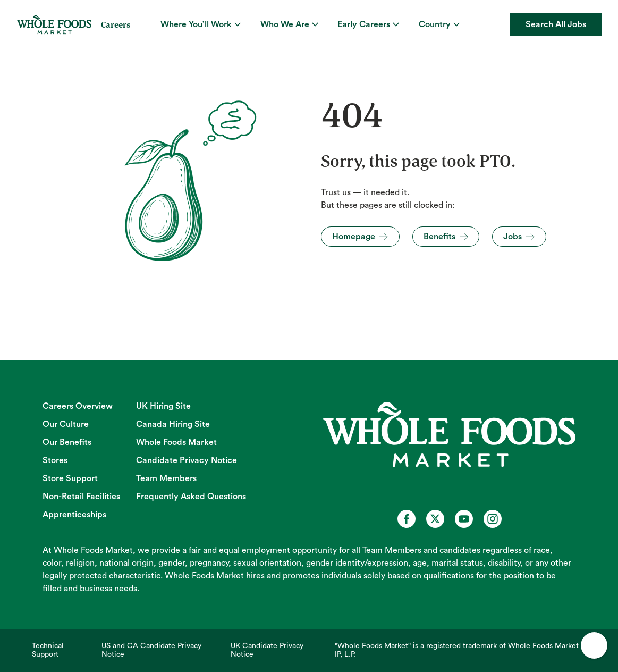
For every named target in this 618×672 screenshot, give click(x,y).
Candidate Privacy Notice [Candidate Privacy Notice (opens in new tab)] (187, 460)
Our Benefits (67, 442)
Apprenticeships (74, 515)
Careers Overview (78, 406)
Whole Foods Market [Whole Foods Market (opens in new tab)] (176, 442)
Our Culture (66, 424)
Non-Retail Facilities (81, 497)
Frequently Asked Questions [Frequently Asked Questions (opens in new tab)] (191, 497)
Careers (116, 24)
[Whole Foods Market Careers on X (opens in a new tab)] (435, 519)
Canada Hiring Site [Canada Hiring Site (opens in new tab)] (173, 424)
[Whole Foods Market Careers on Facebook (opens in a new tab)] (407, 519)
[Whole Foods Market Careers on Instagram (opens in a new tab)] (493, 519)
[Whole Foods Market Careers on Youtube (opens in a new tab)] (464, 519)
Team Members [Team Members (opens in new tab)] (166, 478)
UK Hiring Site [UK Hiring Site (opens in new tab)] (163, 406)
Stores (55, 460)
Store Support (70, 478)
